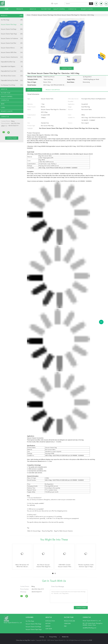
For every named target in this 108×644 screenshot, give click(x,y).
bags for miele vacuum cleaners (63, 531)
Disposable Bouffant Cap (12, 62)
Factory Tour (46, 9)
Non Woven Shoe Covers (12, 76)
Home (7, 9)
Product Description (53, 90)
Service (48, 626)
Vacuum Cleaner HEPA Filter (12, 53)
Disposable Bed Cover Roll (12, 71)
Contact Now (67, 68)
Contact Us (72, 9)
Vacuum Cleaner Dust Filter (12, 43)
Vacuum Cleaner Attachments (12, 57)
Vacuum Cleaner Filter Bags (12, 25)
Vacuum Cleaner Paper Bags (12, 34)
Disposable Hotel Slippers (12, 66)
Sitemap (42, 637)
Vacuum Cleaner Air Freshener (12, 39)
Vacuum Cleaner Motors (12, 48)
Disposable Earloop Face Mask (12, 80)
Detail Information (34, 90)
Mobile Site (65, 637)
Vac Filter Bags (12, 20)
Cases (3, 108)
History (48, 624)
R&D (65, 626)
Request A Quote (87, 9)
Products (20, 9)
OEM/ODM (67, 624)
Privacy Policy (53, 637)
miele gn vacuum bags (34, 531)
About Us (33, 9)
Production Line (70, 621)
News (3, 104)
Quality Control (59, 9)
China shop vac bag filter (23, 640)
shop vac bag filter (47, 531)
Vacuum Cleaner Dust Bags (12, 29)
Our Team (49, 629)
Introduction (50, 621)
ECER (90, 640)
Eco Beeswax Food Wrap (12, 85)
